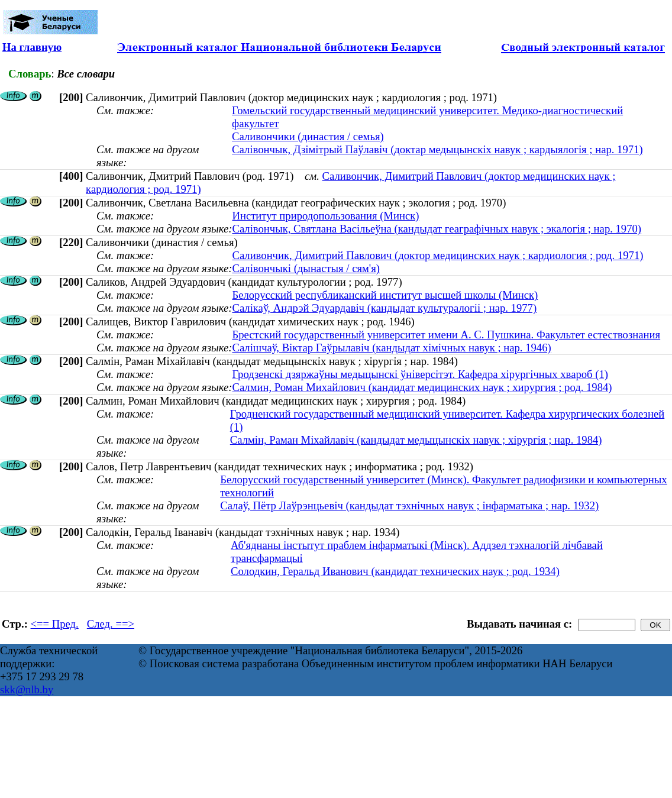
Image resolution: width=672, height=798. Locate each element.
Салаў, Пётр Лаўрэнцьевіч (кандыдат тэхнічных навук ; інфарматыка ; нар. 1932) (409, 505)
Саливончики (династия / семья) (308, 136)
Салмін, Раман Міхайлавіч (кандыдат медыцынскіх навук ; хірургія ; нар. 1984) (416, 440)
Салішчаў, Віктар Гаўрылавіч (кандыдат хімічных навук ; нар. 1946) (391, 348)
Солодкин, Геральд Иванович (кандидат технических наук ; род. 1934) (395, 571)
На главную (32, 47)
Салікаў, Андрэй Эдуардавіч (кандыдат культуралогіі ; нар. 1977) (384, 308)
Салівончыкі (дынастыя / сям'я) (306, 268)
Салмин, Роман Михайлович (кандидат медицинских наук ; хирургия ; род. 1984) (422, 387)
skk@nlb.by (27, 689)
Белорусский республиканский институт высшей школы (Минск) (385, 295)
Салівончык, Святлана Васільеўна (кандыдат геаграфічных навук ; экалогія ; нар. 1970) (437, 229)
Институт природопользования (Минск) (325, 216)
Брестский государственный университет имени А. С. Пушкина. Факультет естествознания (446, 335)
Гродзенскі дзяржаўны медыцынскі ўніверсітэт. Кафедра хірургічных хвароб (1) (420, 374)
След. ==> (111, 624)
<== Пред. (55, 624)
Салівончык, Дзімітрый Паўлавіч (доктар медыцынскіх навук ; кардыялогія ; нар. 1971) (437, 149)
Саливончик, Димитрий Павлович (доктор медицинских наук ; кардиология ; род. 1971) (437, 255)
